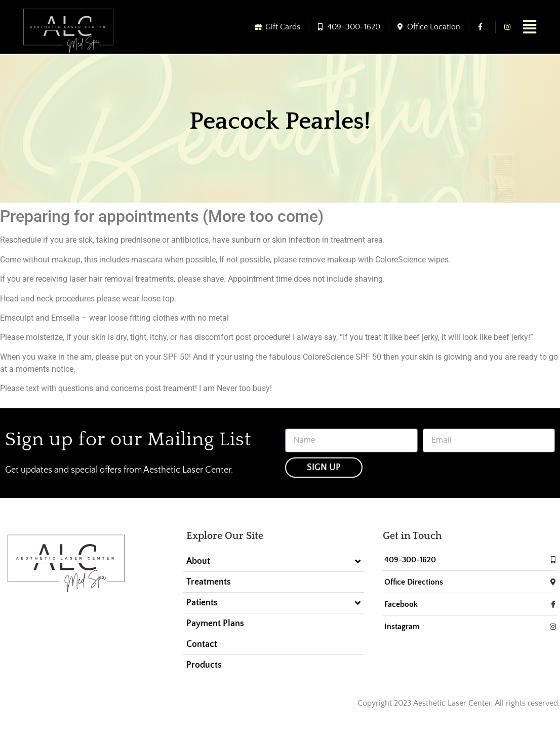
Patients (273, 603)
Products (204, 665)
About (273, 561)
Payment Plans (215, 624)
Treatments (209, 582)
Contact (202, 644)
